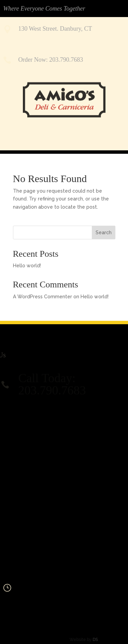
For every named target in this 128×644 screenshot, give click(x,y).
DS (89, 640)
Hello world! (27, 266)
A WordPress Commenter (42, 297)
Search (104, 233)
